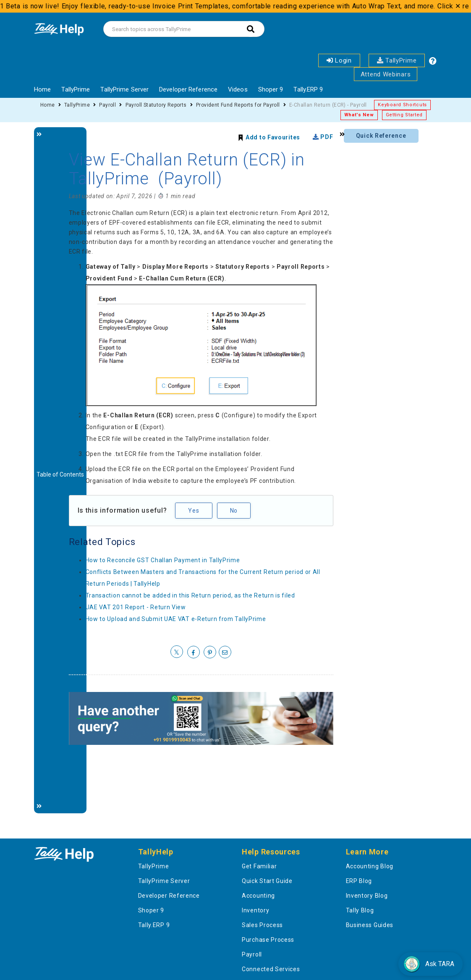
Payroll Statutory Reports (156, 105)
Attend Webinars (386, 74)
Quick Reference (381, 136)
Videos (238, 89)
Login (339, 60)
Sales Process (262, 925)
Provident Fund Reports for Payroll (238, 105)
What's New (359, 115)
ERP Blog (359, 881)
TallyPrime (397, 60)
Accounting (258, 896)
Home (42, 89)
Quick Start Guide (267, 881)
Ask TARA (429, 964)
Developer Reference (188, 89)
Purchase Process (268, 940)
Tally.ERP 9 (308, 89)
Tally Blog (360, 910)
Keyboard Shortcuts (402, 105)
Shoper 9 (271, 89)
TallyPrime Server (124, 89)
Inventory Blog (367, 896)
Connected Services (271, 969)
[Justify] (60, 470)
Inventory (255, 910)
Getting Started (404, 115)
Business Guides (370, 925)
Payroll (107, 105)
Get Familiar (259, 866)
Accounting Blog (370, 866)
